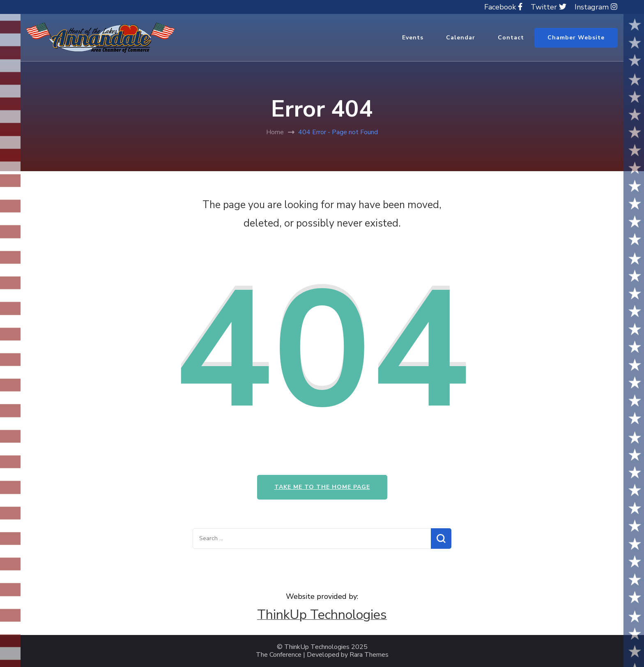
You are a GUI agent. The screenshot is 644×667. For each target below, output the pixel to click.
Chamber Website (576, 38)
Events (413, 38)
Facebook (503, 7)
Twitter (549, 7)
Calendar (461, 38)
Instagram (596, 7)
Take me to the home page (322, 487)
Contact (511, 38)
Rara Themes (369, 655)
